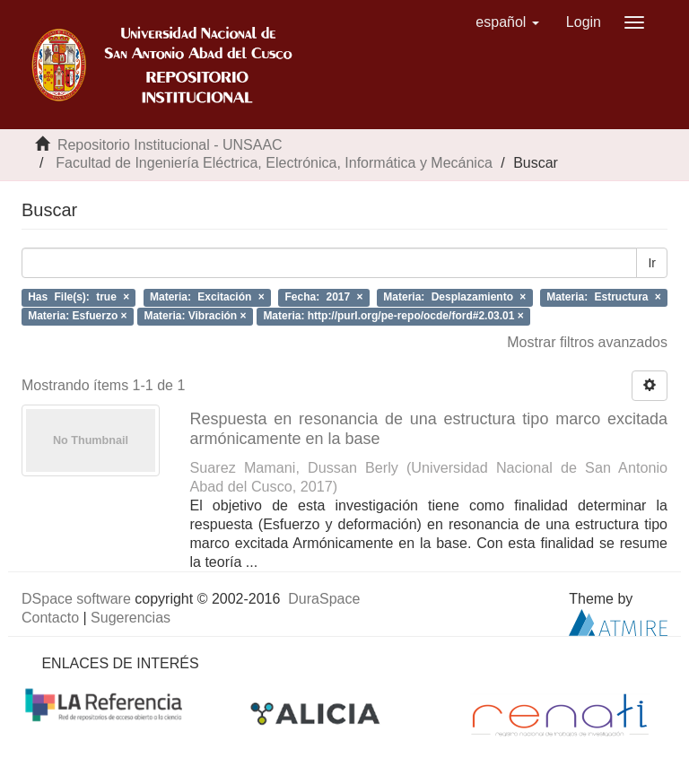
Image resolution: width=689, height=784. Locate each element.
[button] (507, 22)
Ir (652, 263)
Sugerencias (131, 618)
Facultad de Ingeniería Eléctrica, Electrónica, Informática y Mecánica (274, 163)
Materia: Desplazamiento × (454, 297)
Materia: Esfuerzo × (77, 316)
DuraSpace (324, 599)
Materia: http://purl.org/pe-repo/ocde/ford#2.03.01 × (393, 316)
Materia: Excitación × (207, 297)
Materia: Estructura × (604, 297)
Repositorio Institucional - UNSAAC (170, 145)
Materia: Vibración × (195, 316)
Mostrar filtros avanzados (587, 342)
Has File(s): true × (78, 297)
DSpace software (76, 599)
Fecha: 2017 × (323, 297)
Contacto (50, 618)
